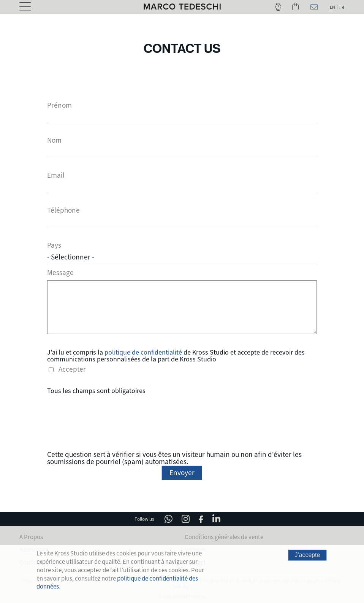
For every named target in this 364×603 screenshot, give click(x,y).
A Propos (31, 536)
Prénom (59, 106)
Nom (54, 141)
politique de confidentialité (143, 351)
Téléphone (63, 211)
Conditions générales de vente (224, 536)
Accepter (72, 368)
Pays (54, 246)
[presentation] (182, 422)
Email (56, 176)
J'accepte (308, 555)
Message (60, 272)
